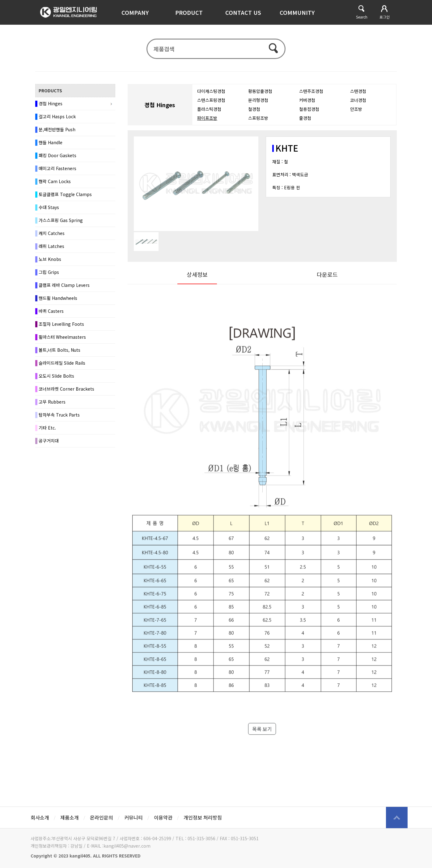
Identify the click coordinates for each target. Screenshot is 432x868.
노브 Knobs (50, 262)
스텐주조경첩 (311, 94)
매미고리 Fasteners (57, 172)
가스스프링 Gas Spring (61, 224)
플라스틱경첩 (209, 112)
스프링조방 (258, 121)
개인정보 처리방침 (203, 817)
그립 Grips (49, 275)
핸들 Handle (51, 146)
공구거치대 (49, 444)
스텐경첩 (358, 94)
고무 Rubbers (52, 405)
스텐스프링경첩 (211, 103)
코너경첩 (358, 103)
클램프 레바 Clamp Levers (64, 288)
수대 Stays (49, 211)
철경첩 (254, 112)
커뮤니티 (133, 817)
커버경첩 (307, 103)
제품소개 (70, 817)
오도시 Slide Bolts (56, 379)
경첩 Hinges (51, 107)
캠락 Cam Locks (55, 185)
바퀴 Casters (51, 314)
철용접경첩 (309, 112)
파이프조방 (207, 121)
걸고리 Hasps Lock (57, 120)
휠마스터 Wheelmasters (62, 340)
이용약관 (163, 817)
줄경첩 (305, 121)
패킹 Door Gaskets (57, 159)
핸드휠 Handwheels (58, 301)
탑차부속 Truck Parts (59, 418)
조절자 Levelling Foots (61, 327)
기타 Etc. (47, 431)
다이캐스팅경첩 (211, 94)
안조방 (356, 112)
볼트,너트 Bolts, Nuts (59, 353)
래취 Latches (51, 249)
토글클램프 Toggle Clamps (65, 198)
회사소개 (40, 817)
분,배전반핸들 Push (57, 133)
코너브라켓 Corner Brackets (66, 392)
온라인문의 (102, 817)
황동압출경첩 (260, 94)
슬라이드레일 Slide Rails (62, 366)
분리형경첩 (258, 103)
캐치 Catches (52, 237)
